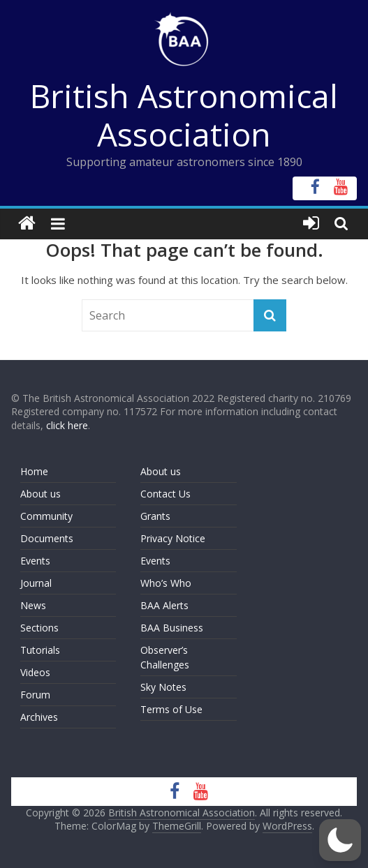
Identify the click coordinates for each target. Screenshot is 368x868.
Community (46, 516)
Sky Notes (163, 687)
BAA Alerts (164, 605)
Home (34, 471)
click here (67, 425)
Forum (35, 695)
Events (35, 561)
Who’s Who (166, 583)
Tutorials (40, 650)
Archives (39, 717)
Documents (47, 538)
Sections (39, 628)
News (33, 605)
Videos (35, 672)
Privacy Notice (173, 538)
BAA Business (172, 628)
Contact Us (165, 494)
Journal (36, 583)
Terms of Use (171, 709)
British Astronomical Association (184, 115)
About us (41, 494)
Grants (155, 516)
